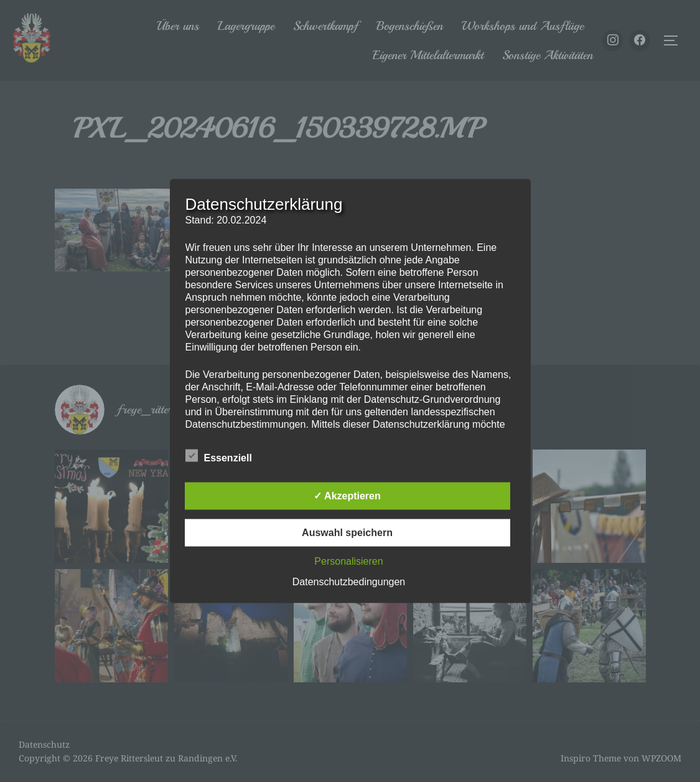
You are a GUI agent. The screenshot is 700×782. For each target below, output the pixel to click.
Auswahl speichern (347, 532)
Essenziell (219, 455)
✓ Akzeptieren (347, 495)
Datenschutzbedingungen (349, 581)
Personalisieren (348, 561)
